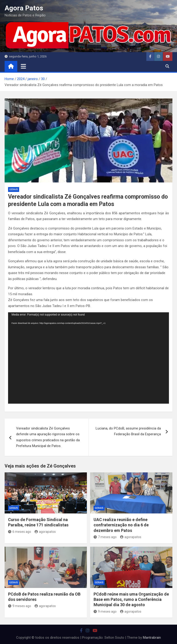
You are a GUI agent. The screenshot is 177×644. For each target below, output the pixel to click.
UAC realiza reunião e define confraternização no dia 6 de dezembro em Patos (121, 525)
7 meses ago (105, 537)
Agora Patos (24, 8)
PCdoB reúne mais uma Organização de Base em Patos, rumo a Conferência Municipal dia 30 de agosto (131, 599)
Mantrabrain (152, 638)
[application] (88, 358)
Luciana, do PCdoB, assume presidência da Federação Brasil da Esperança (128, 431)
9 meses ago (20, 606)
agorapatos (45, 532)
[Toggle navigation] (23, 66)
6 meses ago (20, 532)
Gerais (14, 189)
